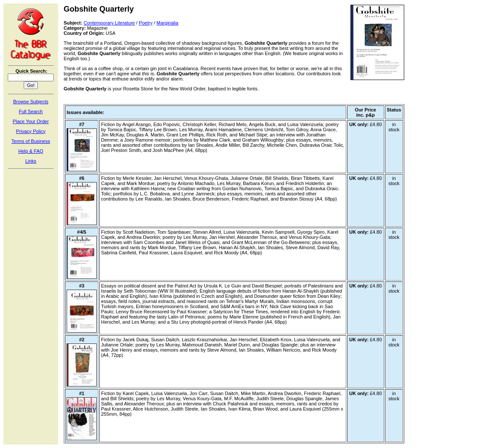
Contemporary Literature (109, 23)
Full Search (31, 111)
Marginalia (167, 23)
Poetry (146, 23)
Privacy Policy (31, 131)
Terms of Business (31, 141)
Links (31, 161)
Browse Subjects (31, 102)
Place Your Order (31, 121)
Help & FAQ (31, 151)
